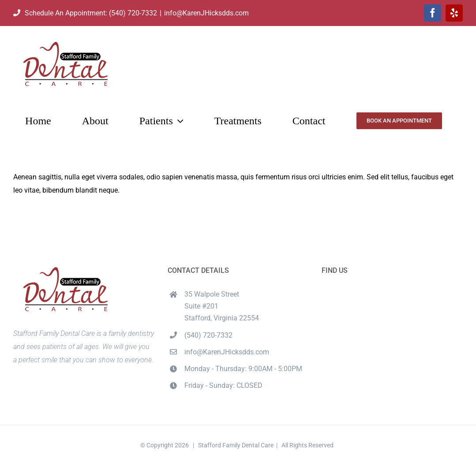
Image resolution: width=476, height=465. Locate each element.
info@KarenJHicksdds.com (206, 13)
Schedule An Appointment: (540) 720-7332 (85, 13)
